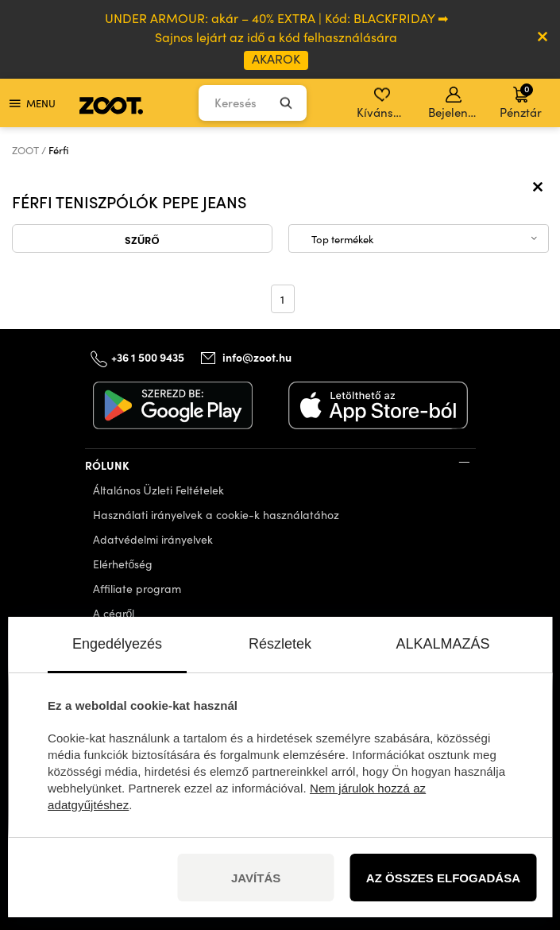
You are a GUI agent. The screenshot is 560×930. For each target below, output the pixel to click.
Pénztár (521, 101)
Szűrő (142, 239)
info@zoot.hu (257, 357)
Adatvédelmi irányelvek (153, 539)
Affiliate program (137, 589)
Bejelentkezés (455, 103)
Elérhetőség (123, 564)
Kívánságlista (383, 103)
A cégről (114, 613)
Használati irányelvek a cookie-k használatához (216, 515)
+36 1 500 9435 (148, 357)
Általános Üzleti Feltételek (158, 490)
